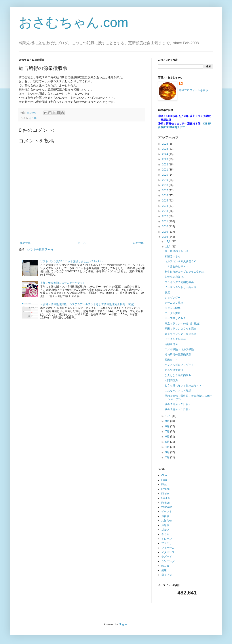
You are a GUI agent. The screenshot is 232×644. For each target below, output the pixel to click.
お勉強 (165, 525)
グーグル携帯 (173, 313)
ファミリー (168, 543)
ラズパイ (167, 557)
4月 (168, 447)
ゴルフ (165, 530)
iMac (164, 485)
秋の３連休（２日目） (178, 404)
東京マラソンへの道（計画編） (183, 324)
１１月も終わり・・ (177, 266)
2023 (165, 159)
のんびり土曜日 (174, 370)
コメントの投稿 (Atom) (39, 249)
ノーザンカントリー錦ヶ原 (181, 287)
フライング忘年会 (175, 339)
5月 (168, 442)
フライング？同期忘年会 (179, 282)
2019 (165, 180)
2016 (165, 195)
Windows (167, 507)
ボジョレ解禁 (173, 308)
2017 (165, 190)
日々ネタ (167, 575)
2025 (165, 149)
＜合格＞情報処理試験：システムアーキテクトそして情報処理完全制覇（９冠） (88, 304)
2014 (165, 206)
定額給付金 (171, 344)
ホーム (82, 243)
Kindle (165, 494)
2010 (165, 226)
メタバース (168, 552)
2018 (165, 185)
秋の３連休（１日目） (178, 409)
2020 (165, 175)
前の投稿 (138, 243)
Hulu (164, 480)
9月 (168, 421)
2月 (168, 457)
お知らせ (167, 521)
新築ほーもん (173, 256)
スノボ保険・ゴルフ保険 (179, 349)
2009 (165, 232)
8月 (168, 426)
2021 (165, 170)
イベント (167, 512)
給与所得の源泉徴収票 (178, 355)
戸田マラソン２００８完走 (181, 329)
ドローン (167, 539)
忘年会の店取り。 (175, 277)
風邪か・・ (171, 360)
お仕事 (33, 118)
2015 (165, 201)
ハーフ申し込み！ (175, 318)
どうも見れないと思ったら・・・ (184, 385)
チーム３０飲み (174, 303)
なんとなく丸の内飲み (178, 375)
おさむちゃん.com (74, 22)
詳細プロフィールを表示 (194, 90)
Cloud (165, 475)
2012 (165, 216)
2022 (165, 165)
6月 (168, 437)
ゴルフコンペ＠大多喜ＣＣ (181, 261)
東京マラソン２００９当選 (181, 334)
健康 (164, 570)
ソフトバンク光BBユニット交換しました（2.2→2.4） (72, 261)
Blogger (123, 624)
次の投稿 (25, 243)
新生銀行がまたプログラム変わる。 (186, 272)
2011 (165, 221)
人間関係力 (171, 380)
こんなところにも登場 (178, 391)
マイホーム (168, 548)
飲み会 (165, 566)
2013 (165, 211)
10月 (168, 416)
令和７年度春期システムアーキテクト (63, 283)
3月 (168, 452)
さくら (165, 534)
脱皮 (167, 292)
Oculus (165, 498)
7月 (168, 431)
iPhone (165, 489)
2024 (165, 154)
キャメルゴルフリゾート (179, 365)
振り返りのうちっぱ (177, 251)
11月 (168, 247)
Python (165, 503)
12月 (168, 241)
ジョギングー (173, 298)
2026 (165, 144)
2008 (165, 237)
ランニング (168, 561)
